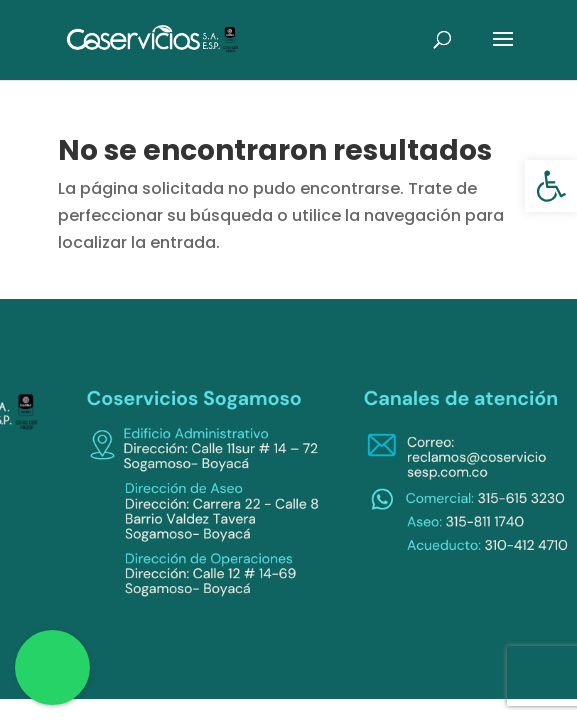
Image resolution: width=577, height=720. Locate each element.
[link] (551, 186)
